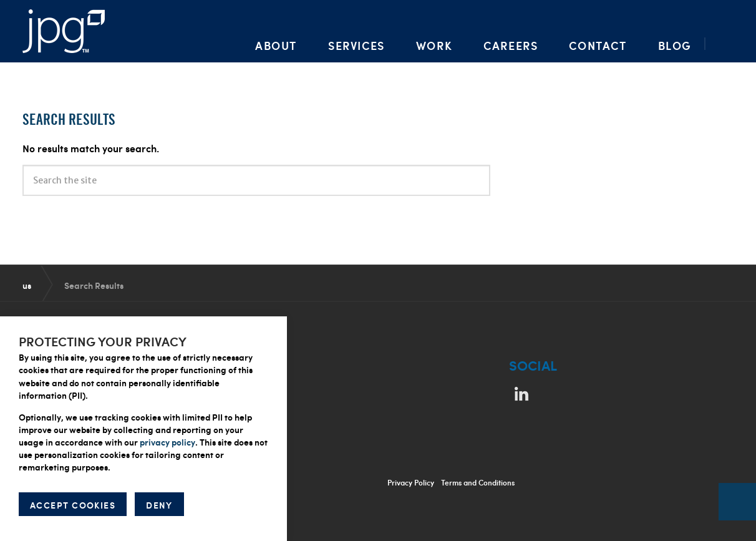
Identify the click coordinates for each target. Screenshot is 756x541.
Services (356, 45)
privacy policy (167, 442)
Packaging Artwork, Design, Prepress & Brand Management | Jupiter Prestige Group (64, 31)
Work (434, 45)
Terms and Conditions (478, 483)
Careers (511, 45)
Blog (675, 45)
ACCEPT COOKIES (73, 505)
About (276, 45)
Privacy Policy (411, 483)
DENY (159, 505)
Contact (598, 45)
